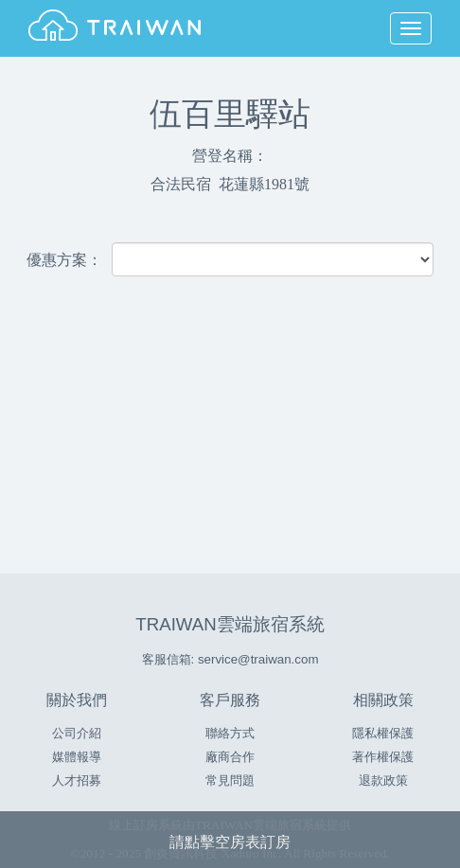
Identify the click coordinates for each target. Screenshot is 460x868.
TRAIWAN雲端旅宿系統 (230, 624)
